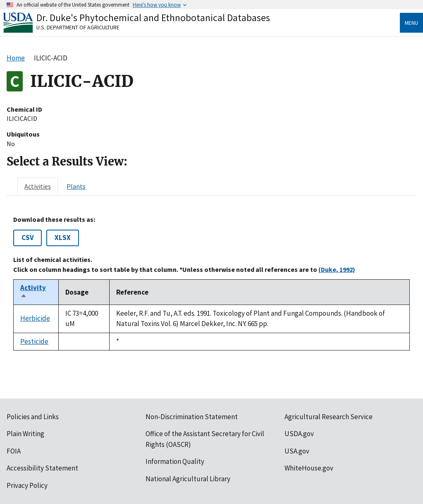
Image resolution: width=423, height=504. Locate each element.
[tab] (38, 186)
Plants (76, 186)
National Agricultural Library (188, 479)
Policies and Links (33, 417)
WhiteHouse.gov (309, 468)
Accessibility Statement (42, 468)
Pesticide (34, 341)
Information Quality (175, 461)
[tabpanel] (211, 283)
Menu (411, 23)
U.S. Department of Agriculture (78, 27)
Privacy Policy (27, 485)
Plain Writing (25, 434)
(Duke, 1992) (337, 269)
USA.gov (297, 451)
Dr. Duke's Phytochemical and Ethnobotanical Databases (153, 18)
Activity (33, 292)
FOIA (14, 451)
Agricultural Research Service (329, 417)
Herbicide (35, 318)
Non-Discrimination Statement (192, 417)
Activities (38, 186)
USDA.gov (299, 434)
